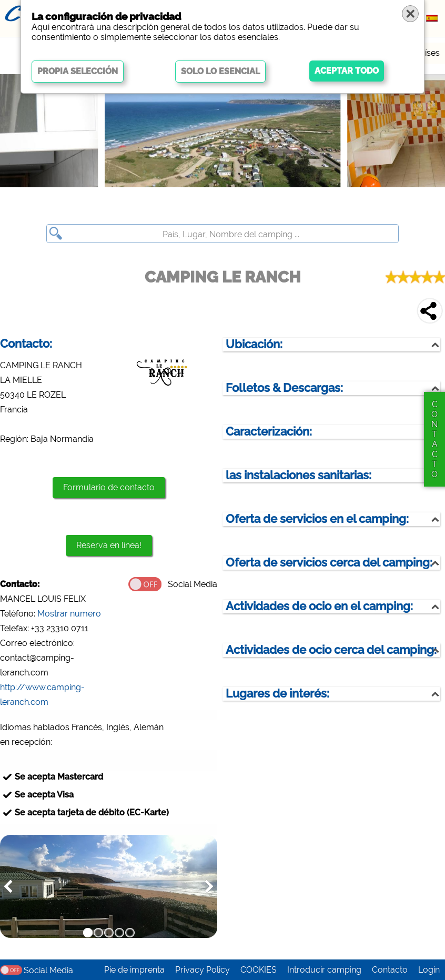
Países (427, 53)
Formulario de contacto (109, 487)
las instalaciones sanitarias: (299, 475)
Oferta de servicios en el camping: (317, 519)
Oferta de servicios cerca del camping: (329, 563)
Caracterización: (269, 432)
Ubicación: (254, 344)
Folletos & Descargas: (284, 388)
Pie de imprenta (134, 970)
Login (429, 970)
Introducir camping (324, 970)
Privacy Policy (203, 970)
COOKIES (259, 970)
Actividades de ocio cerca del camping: (331, 650)
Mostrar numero (69, 614)
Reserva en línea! (109, 545)
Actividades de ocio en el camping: (319, 606)
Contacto (390, 970)
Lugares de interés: (277, 694)
